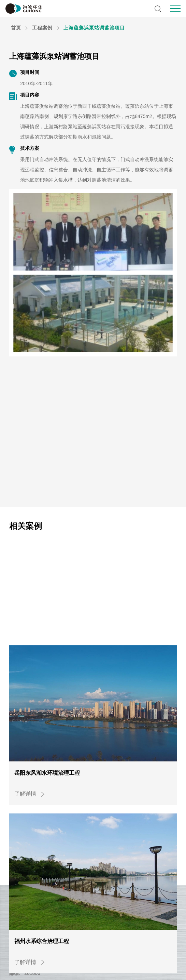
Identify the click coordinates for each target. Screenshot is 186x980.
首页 (16, 28)
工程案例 (42, 28)
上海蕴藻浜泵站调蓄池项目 (94, 28)
